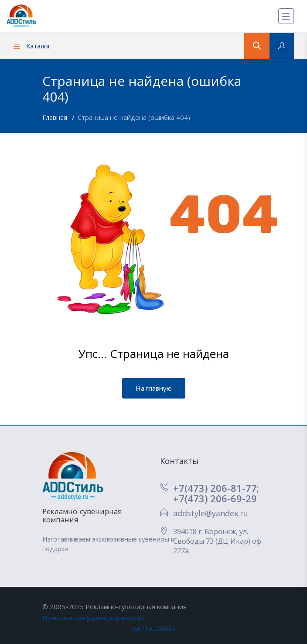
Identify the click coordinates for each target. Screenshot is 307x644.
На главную (154, 388)
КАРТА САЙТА (154, 628)
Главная (56, 117)
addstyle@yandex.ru (211, 513)
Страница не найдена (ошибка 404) (134, 117)
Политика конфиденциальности (93, 618)
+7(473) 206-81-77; (216, 488)
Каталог (32, 46)
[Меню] (286, 16)
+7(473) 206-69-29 (215, 498)
